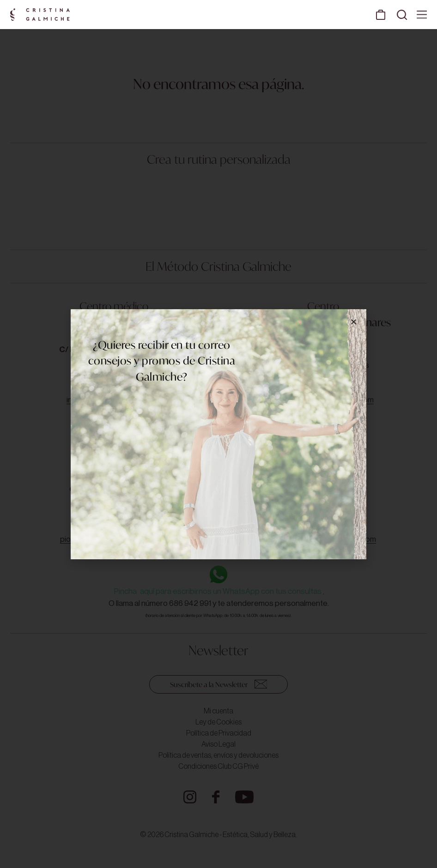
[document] (218, 434)
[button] (354, 322)
